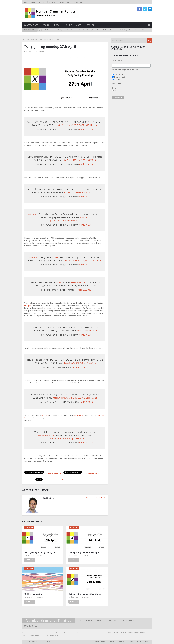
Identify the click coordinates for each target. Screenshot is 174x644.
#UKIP (55, 257)
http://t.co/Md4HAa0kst (75, 363)
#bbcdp (94, 125)
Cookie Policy (78, 2)
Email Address (117, 61)
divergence (29, 305)
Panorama (45, 415)
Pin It (64, 480)
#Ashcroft (33, 214)
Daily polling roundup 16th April (40, 552)
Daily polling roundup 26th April (84, 552)
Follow (52, 2)
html (115, 88)
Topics (41, 2)
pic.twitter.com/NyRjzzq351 (78, 261)
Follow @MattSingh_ (92, 473)
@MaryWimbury (46, 435)
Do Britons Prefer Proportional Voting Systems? (84, 30)
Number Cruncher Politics (48, 621)
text (115, 91)
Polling (68, 25)
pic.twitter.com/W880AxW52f (65, 220)
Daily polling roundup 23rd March (85, 594)
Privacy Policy (65, 2)
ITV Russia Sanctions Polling (55, 30)
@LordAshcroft (79, 282)
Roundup (34, 39)
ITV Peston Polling (110, 30)
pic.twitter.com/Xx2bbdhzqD (60, 438)
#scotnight (91, 398)
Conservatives (31, 25)
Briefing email (118, 75)
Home (26, 2)
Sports (90, 25)
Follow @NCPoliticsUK (55, 473)
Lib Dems (57, 25)
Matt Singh (28, 52)
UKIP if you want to (33, 594)
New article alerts (119, 77)
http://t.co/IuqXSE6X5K (68, 125)
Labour (45, 25)
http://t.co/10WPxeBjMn (74, 160)
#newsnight (92, 331)
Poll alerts (117, 79)
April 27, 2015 (86, 129)
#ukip (59, 282)
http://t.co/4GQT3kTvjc (64, 398)
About (33, 2)
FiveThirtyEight (79, 415)
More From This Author (96, 498)
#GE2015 (85, 125)
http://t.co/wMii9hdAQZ (76, 192)
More (78, 25)
